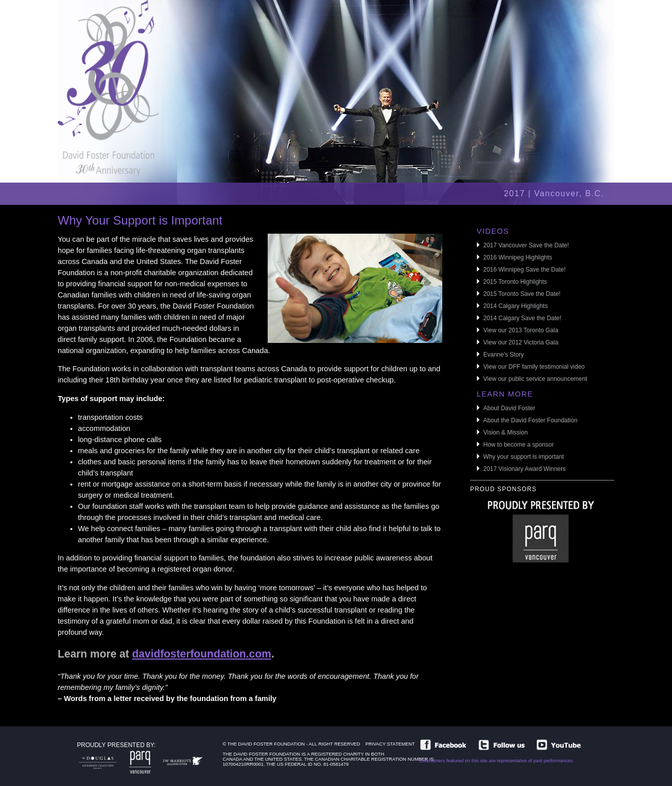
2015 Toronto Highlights (515, 282)
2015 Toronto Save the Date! (522, 294)
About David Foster (509, 408)
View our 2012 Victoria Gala (521, 342)
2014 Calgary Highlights (515, 306)
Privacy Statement (390, 744)
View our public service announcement (535, 379)
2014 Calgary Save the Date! (522, 318)
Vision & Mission (506, 432)
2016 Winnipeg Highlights (518, 257)
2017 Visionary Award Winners (524, 469)
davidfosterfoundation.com (202, 654)
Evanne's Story (503, 355)
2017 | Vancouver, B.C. (554, 193)
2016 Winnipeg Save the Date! (524, 270)
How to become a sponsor (518, 445)
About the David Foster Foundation (530, 420)
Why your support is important (523, 457)
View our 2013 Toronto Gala (521, 330)
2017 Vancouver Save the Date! (526, 245)
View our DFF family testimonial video (534, 367)
